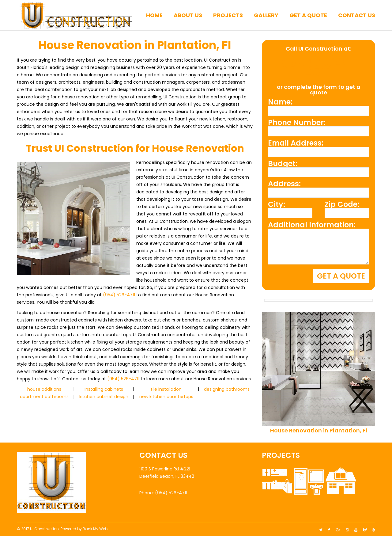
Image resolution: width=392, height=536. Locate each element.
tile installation (166, 389)
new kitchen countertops (166, 397)
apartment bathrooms (44, 397)
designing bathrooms (227, 389)
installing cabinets (104, 389)
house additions (44, 389)
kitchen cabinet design (104, 397)
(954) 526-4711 (119, 295)
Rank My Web (95, 527)
